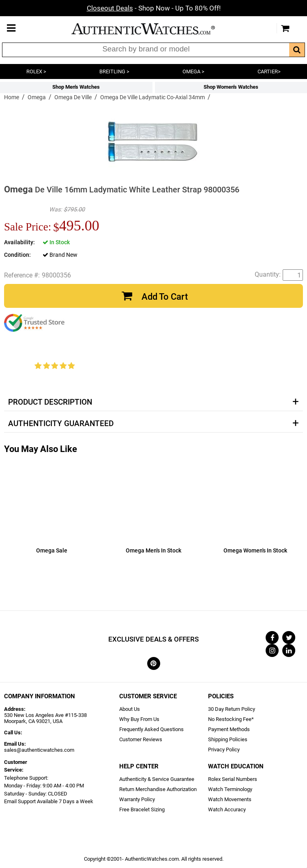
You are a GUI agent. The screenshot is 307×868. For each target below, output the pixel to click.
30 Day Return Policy (232, 709)
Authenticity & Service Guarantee (157, 779)
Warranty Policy (137, 799)
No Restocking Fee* (231, 719)
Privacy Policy (224, 750)
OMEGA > (193, 71)
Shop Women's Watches (231, 87)
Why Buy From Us (139, 719)
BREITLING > (114, 71)
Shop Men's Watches (76, 87)
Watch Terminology (230, 789)
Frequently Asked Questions (151, 729)
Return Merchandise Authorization (158, 789)
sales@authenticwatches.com (39, 750)
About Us (130, 709)
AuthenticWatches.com (152, 29)
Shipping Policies (228, 739)
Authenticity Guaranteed (61, 424)
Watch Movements (230, 799)
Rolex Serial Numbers (233, 779)
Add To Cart (165, 297)
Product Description (50, 402)
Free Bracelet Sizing (142, 809)
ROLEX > (36, 71)
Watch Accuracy (227, 809)
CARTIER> (269, 71)
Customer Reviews (141, 739)
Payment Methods (229, 729)
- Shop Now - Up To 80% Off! (154, 8)
